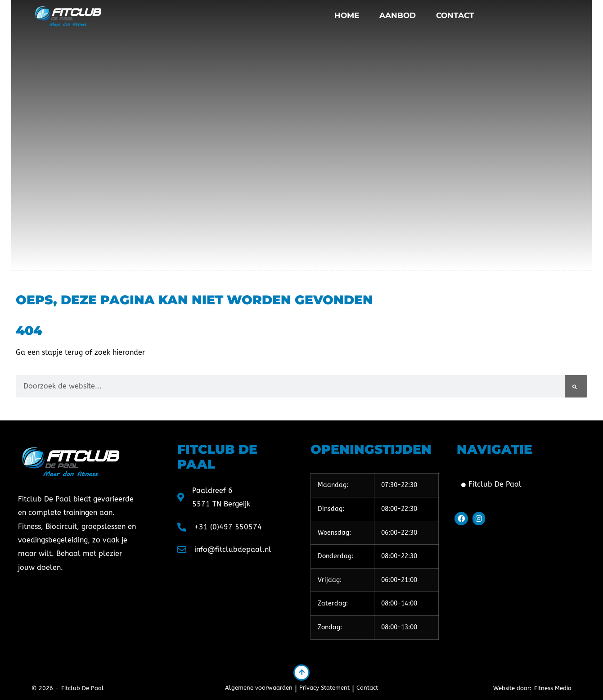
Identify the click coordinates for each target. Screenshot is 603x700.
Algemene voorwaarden (259, 688)
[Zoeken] (576, 386)
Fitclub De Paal (491, 484)
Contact (455, 15)
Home (347, 15)
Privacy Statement (324, 688)
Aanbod (398, 15)
